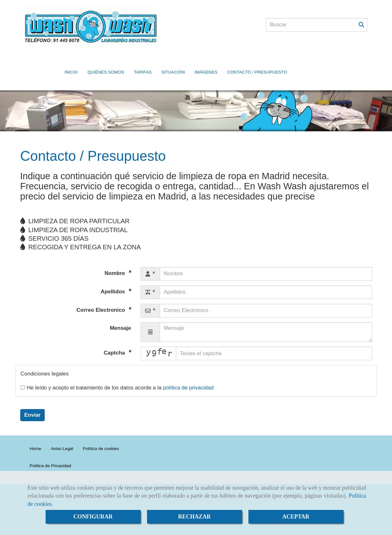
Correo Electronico (101, 296)
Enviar (33, 401)
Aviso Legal (62, 434)
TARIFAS (143, 63)
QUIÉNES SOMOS (106, 63)
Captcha (115, 339)
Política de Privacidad (51, 451)
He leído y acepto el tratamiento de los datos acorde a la (117, 373)
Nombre (116, 259)
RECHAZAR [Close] (194, 517)
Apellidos (114, 277)
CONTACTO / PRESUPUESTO (257, 63)
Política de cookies (101, 434)
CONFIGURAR (93, 517)
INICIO (71, 63)
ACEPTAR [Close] (296, 517)
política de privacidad (188, 373)
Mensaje (120, 314)
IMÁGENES (206, 63)
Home (35, 434)
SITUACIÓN (173, 63)
